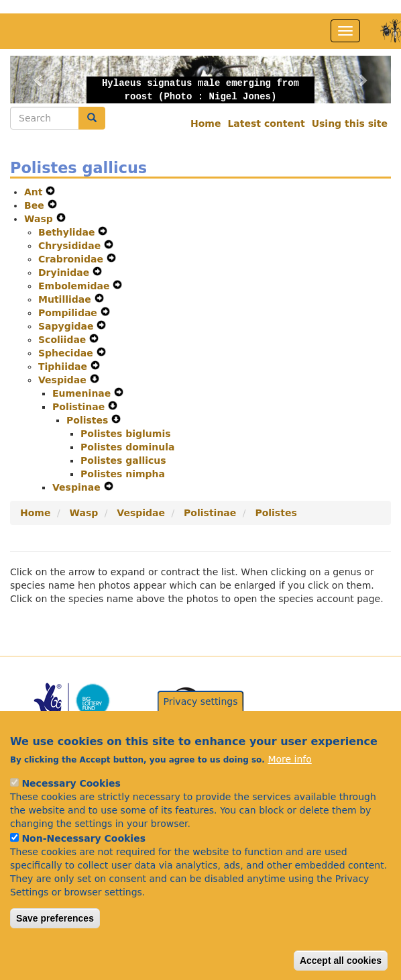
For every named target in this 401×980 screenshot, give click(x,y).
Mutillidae (66, 299)
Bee (36, 205)
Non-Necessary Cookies (83, 863)
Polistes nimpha (123, 474)
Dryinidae (65, 273)
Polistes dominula (127, 447)
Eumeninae (83, 393)
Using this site (350, 124)
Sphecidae (67, 353)
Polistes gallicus (123, 460)
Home (206, 124)
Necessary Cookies (71, 808)
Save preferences (55, 943)
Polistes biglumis (126, 434)
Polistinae (80, 407)
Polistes (89, 420)
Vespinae (78, 487)
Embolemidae (75, 286)
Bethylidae (68, 232)
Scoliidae (64, 340)
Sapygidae (67, 326)
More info (289, 784)
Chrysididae (71, 246)
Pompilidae (69, 313)
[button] (39, 80)
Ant (35, 192)
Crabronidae (72, 259)
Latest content (266, 124)
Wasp (40, 219)
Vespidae (64, 380)
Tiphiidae (64, 366)
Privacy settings (201, 726)
